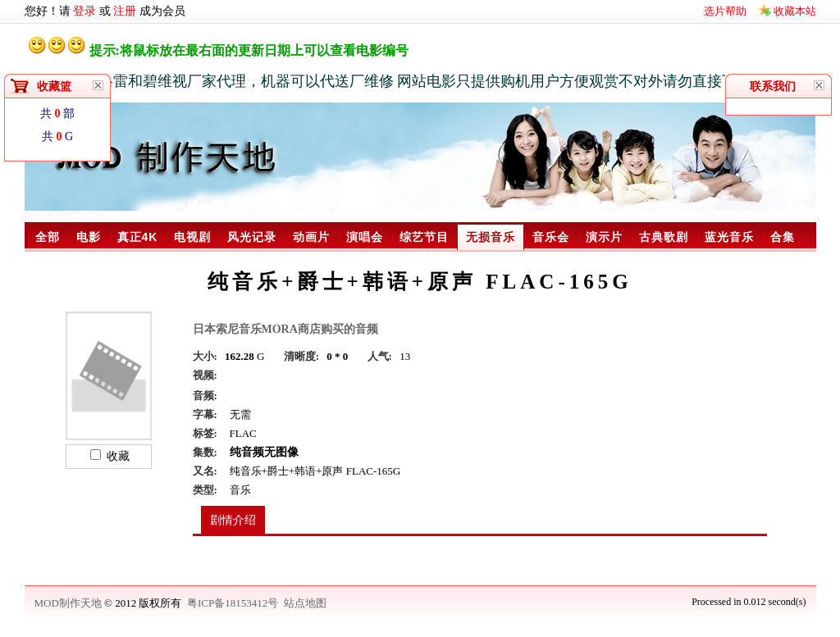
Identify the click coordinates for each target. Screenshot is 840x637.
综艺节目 (424, 237)
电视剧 (192, 237)
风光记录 (252, 237)
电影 (89, 237)
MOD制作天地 (70, 603)
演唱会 (365, 237)
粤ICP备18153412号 (233, 603)
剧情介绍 (233, 520)
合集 (783, 237)
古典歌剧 (664, 237)
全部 (48, 237)
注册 (125, 11)
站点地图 (305, 603)
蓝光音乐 (729, 237)
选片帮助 (725, 11)
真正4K (138, 237)
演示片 (604, 237)
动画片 (311, 237)
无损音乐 (491, 237)
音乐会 (551, 237)
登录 (84, 11)
